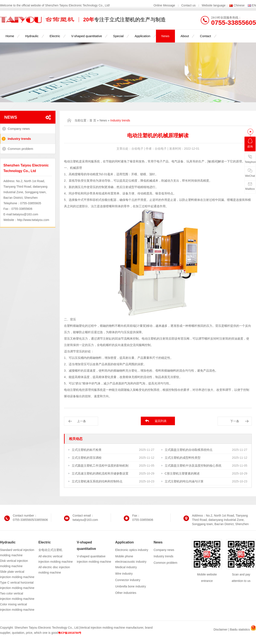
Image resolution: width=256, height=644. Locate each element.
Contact (205, 36)
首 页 (93, 120)
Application (142, 36)
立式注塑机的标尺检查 (87, 450)
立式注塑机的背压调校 (87, 458)
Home (10, 36)
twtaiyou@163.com (25, 214)
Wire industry (124, 574)
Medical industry (126, 567)
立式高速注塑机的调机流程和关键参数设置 (100, 473)
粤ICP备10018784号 (70, 633)
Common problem (20, 149)
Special (118, 36)
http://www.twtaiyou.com (33, 220)
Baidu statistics (240, 629)
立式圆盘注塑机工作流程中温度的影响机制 (100, 466)
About (185, 36)
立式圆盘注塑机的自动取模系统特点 (189, 450)
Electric (55, 36)
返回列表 (161, 421)
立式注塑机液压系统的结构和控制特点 (97, 481)
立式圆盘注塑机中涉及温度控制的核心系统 (193, 466)
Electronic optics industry (132, 550)
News (166, 36)
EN (254, 5)
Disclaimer (220, 629)
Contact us (188, 5)
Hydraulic (32, 36)
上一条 (81, 421)
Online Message (165, 5)
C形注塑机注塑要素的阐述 (182, 473)
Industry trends (19, 139)
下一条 (235, 421)
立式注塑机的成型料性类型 (183, 458)
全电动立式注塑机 (50, 550)
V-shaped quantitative (87, 36)
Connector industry (128, 580)
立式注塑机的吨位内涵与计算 (184, 481)
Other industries (126, 593)
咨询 (250, 143)
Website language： (215, 5)
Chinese (239, 5)
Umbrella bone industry (131, 586)
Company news (19, 129)
